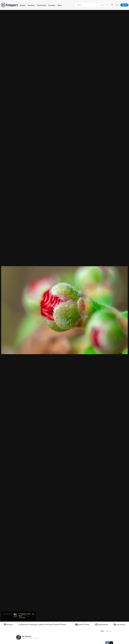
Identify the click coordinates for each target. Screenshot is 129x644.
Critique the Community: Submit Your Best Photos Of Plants (42, 625)
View (102, 631)
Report (109, 631)
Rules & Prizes (82, 625)
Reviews (31, 5)
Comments (119, 625)
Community (41, 5)
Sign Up (124, 5)
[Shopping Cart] (112, 5)
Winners (8, 625)
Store (60, 5)
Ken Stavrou (26, 636)
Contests (52, 5)
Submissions (102, 625)
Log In (117, 5)
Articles (23, 5)
